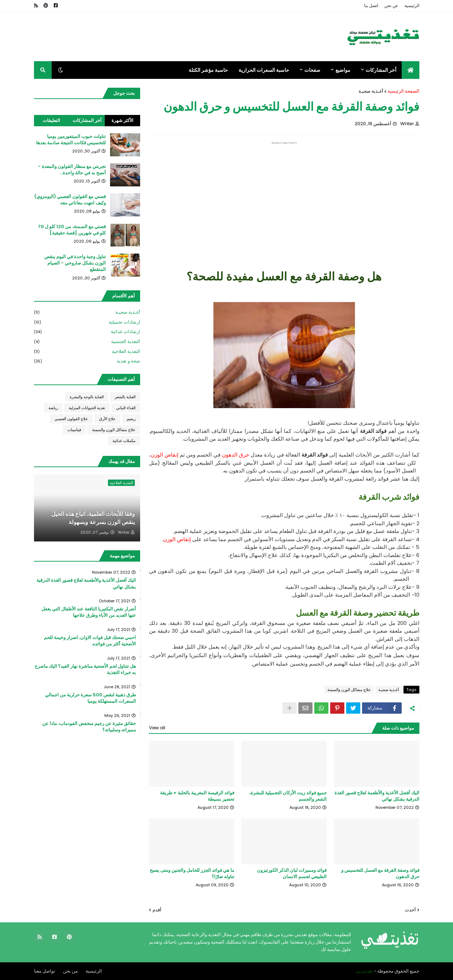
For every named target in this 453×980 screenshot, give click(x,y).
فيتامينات (74, 430)
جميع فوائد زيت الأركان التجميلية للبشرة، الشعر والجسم (288, 796)
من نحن (70, 971)
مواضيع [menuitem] (343, 70)
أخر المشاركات (87, 120)
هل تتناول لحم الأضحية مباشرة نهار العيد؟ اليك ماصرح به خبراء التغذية (85, 669)
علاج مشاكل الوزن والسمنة (349, 690)
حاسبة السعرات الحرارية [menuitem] (264, 70)
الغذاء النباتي (126, 408)
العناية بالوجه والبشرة (87, 397)
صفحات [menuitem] (312, 70)
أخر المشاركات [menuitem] (381, 70)
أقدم (157, 910)
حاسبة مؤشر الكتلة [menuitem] (208, 70)
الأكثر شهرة (122, 120)
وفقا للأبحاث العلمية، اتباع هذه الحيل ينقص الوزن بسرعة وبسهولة (93, 518)
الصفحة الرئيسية (403, 91)
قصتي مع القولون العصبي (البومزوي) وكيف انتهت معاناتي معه (70, 200)
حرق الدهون (236, 455)
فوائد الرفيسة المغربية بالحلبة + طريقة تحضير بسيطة (197, 796)
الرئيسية (412, 5)
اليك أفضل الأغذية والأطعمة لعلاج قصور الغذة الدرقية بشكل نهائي (377, 796)
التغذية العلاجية (87, 352)
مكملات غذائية (124, 441)
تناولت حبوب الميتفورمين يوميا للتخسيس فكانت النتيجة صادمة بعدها (71, 140)
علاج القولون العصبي (71, 419)
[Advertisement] (284, 194)
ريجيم (131, 419)
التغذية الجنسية (87, 342)
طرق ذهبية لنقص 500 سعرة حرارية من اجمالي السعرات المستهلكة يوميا (90, 698)
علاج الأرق (107, 419)
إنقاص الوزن (165, 455)
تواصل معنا (45, 971)
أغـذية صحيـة (371, 91)
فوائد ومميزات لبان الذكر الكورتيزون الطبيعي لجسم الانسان (292, 874)
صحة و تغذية (87, 361)
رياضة (53, 408)
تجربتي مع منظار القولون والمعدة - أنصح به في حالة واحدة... (72, 170)
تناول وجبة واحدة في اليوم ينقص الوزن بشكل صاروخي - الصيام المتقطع (75, 263)
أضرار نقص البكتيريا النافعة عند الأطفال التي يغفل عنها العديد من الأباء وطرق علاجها (89, 612)
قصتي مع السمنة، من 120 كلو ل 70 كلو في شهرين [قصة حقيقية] (72, 230)
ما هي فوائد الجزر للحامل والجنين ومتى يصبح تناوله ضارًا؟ (192, 874)
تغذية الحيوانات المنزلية (87, 408)
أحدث (410, 910)
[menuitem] (411, 70)
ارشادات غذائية (87, 332)
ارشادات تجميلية (87, 322)
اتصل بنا (371, 5)
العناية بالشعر (125, 397)
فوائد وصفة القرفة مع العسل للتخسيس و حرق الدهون (380, 874)
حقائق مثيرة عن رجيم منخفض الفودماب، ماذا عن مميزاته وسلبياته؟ (89, 727)
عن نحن (391, 5)
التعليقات (51, 120)
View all (157, 728)
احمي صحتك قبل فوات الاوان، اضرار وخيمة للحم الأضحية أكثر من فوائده (90, 641)
